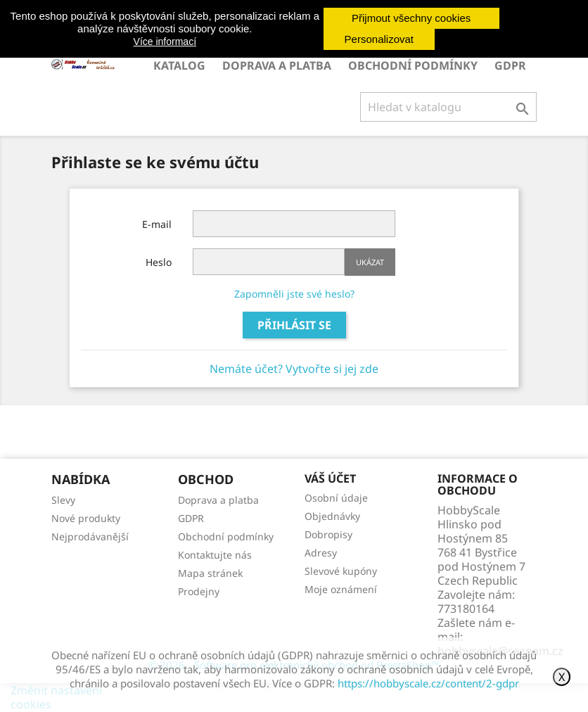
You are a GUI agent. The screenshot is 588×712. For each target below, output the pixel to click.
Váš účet (330, 478)
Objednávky (332, 516)
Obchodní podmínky (413, 65)
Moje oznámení (341, 589)
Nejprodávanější (90, 536)
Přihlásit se (294, 325)
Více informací (165, 42)
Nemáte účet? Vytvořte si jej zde (294, 369)
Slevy (63, 500)
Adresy (321, 553)
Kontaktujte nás (215, 555)
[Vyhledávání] (448, 107)
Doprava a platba (277, 65)
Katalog (179, 65)
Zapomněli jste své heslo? (294, 294)
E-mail (157, 224)
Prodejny (199, 591)
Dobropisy (328, 534)
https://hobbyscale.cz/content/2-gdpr (428, 683)
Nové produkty (86, 518)
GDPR (510, 65)
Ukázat (370, 262)
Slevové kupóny (341, 571)
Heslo (159, 262)
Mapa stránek (210, 573)
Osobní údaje (336, 498)
